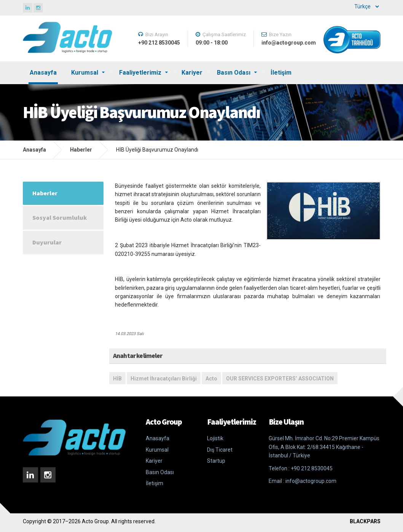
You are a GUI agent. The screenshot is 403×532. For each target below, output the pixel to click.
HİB (117, 379)
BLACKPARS (365, 521)
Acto (211, 379)
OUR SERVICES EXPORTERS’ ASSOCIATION (280, 379)
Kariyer (192, 73)
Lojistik (215, 438)
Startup (216, 461)
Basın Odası (234, 73)
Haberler (81, 150)
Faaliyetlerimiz (140, 73)
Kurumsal (85, 73)
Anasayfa (43, 73)
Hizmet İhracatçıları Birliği (164, 379)
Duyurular (47, 242)
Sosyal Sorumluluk (60, 217)
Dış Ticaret (220, 450)
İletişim (281, 73)
